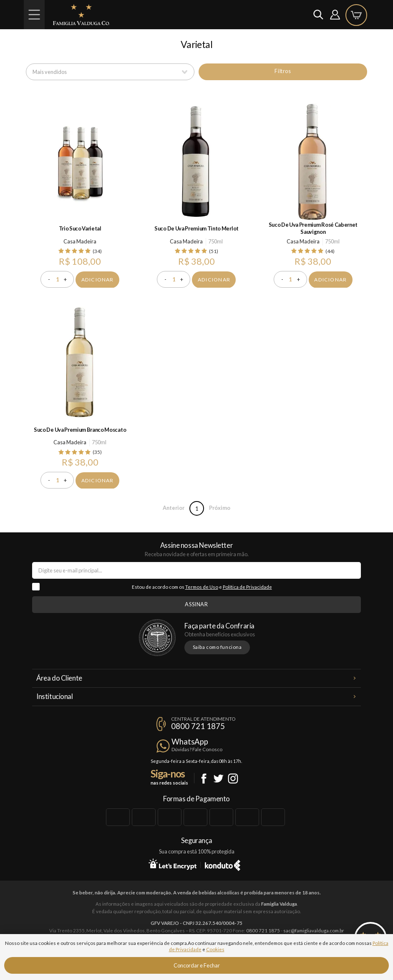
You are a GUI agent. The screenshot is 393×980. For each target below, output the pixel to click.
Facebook (204, 779)
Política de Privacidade (247, 587)
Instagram (233, 779)
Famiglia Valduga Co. (81, 15)
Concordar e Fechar (197, 965)
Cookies (215, 949)
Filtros (283, 71)
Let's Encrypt (173, 864)
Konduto (223, 864)
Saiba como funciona (217, 647)
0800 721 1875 (198, 726)
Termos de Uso (202, 587)
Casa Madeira (80, 241)
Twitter (218, 779)
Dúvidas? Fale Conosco (197, 749)
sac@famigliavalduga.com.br (314, 931)
